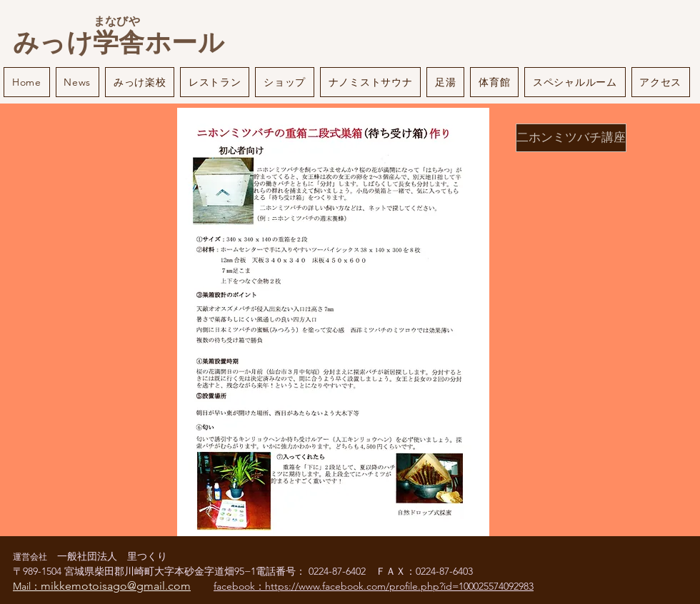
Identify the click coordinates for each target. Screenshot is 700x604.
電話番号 (276, 571)
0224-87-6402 (342, 571)
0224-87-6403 (444, 571)
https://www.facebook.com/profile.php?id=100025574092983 (399, 586)
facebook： (239, 586)
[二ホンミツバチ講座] (571, 138)
